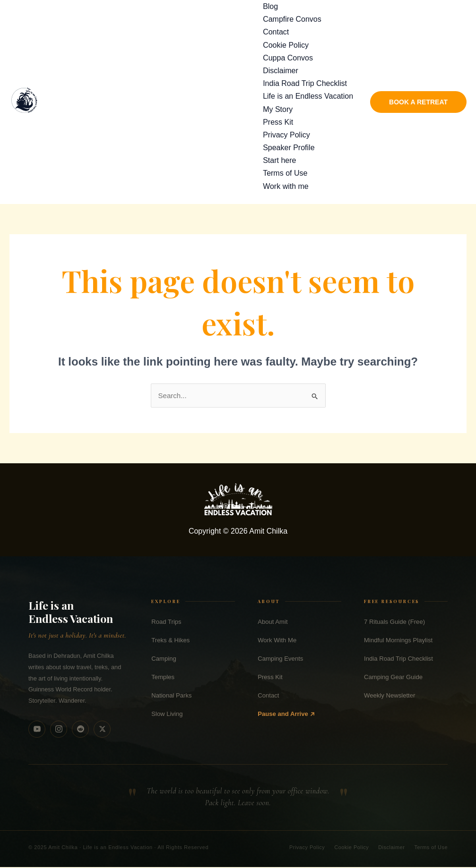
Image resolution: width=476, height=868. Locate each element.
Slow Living (167, 715)
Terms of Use (285, 173)
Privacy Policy (286, 135)
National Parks (171, 696)
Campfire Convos (292, 19)
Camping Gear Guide (393, 678)
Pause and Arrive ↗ (286, 715)
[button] (418, 102)
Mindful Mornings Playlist (398, 641)
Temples (163, 678)
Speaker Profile (289, 148)
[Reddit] (80, 730)
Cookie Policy (286, 45)
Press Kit (278, 122)
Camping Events (280, 659)
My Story (278, 109)
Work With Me (277, 641)
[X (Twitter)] (102, 730)
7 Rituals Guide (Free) (394, 622)
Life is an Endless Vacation (308, 96)
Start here (279, 160)
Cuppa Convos (288, 58)
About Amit (273, 622)
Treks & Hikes (170, 641)
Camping (164, 659)
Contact (276, 32)
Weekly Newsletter (389, 696)
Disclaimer (281, 71)
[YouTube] (37, 730)
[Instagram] (59, 730)
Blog (270, 6)
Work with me (286, 186)
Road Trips (166, 622)
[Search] (456, 17)
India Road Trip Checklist (305, 83)
